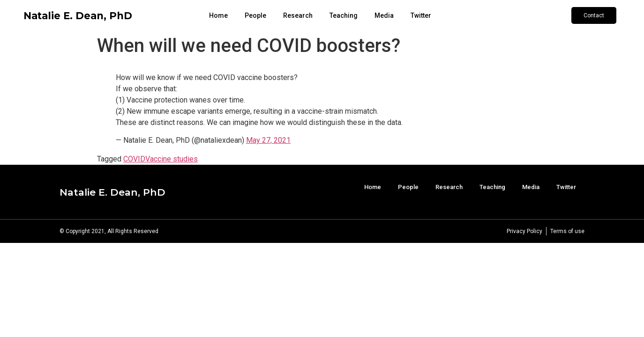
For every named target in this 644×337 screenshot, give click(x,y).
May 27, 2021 (268, 140)
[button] (594, 15)
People (255, 15)
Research (298, 15)
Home (218, 15)
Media (384, 15)
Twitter (421, 15)
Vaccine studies (172, 159)
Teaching (344, 15)
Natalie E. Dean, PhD (78, 16)
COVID (134, 159)
